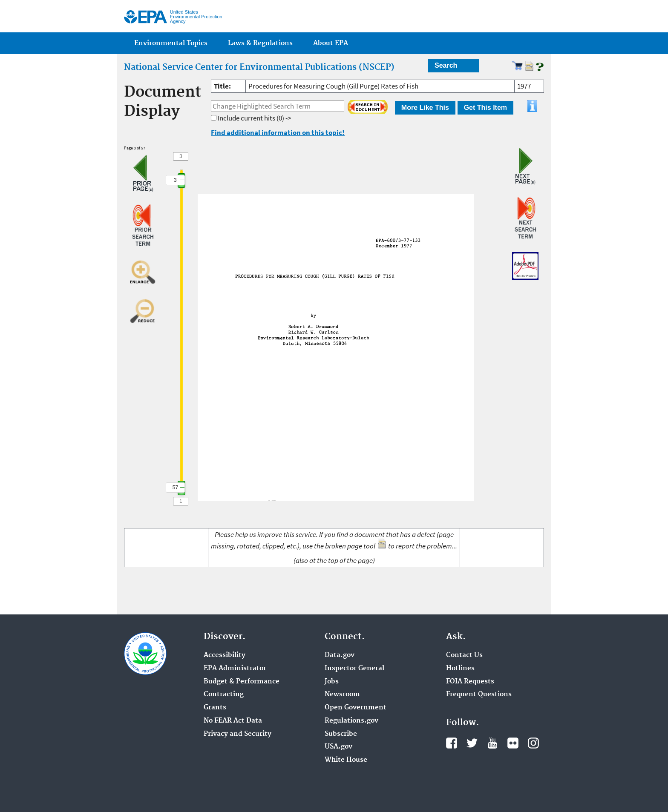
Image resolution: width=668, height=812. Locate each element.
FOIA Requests (470, 682)
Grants (215, 708)
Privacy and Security (238, 734)
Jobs (332, 682)
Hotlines (460, 669)
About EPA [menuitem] (331, 43)
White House (346, 760)
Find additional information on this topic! (278, 132)
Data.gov (340, 655)
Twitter (472, 743)
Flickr (513, 743)
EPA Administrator (235, 669)
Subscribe (341, 734)
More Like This (425, 108)
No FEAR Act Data (233, 721)
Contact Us (464, 655)
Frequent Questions (479, 694)
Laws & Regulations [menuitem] (260, 43)
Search (446, 65)
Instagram (533, 743)
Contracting (224, 694)
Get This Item (485, 108)
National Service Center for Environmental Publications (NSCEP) (259, 67)
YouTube (492, 743)
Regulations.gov (351, 721)
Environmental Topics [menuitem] (171, 43)
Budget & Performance (242, 682)
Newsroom (342, 694)
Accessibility (225, 655)
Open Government (356, 708)
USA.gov (338, 747)
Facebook (452, 743)
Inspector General (354, 669)
